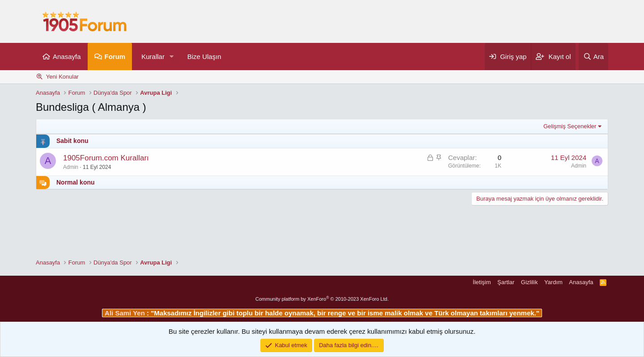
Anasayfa (67, 57)
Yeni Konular (62, 77)
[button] (172, 57)
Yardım (553, 282)
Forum (115, 57)
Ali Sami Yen (126, 313)
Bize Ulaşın (204, 57)
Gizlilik (530, 282)
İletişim (482, 282)
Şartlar (506, 282)
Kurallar (153, 57)
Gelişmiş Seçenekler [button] (570, 126)
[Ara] (593, 57)
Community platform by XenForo (322, 299)
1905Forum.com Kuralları (106, 158)
